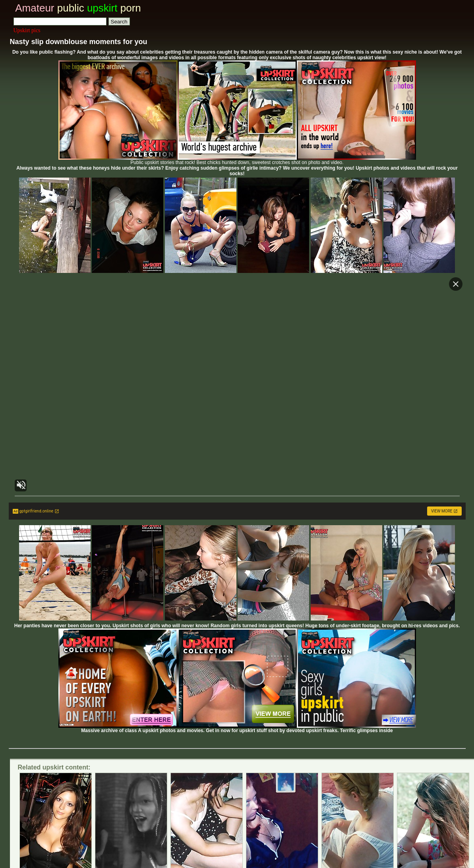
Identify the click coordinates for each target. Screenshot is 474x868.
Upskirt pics (27, 30)
